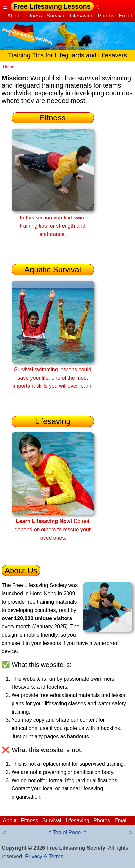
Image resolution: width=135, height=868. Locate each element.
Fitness (34, 16)
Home (9, 67)
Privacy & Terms (44, 857)
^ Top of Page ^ (67, 833)
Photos (106, 16)
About (14, 16)
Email (125, 16)
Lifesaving (82, 16)
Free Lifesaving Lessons (52, 6)
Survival (56, 16)
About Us (21, 570)
